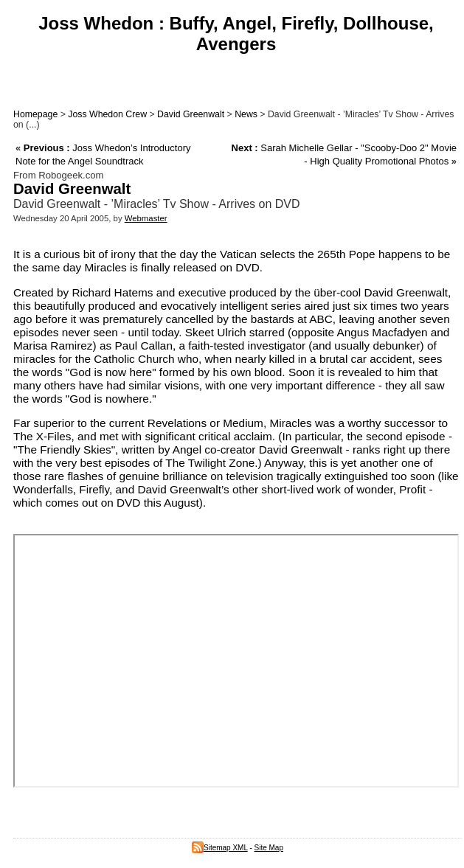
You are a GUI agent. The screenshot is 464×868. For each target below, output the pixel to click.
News (246, 114)
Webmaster (146, 218)
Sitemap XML (220, 848)
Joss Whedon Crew (107, 114)
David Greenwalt (191, 114)
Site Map (269, 848)
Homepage (35, 114)
